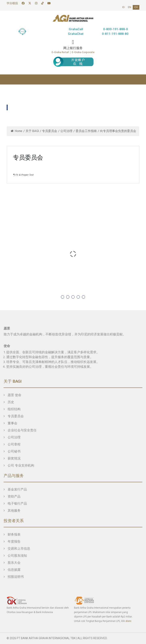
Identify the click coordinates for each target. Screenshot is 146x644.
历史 (9, 402)
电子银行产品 (15, 504)
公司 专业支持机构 (19, 466)
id (123, 7)
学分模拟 (12, 4)
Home (16, 131)
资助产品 (12, 497)
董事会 (10, 423)
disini (128, 621)
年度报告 (12, 542)
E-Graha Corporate (83, 52)
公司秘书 (12, 452)
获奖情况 (12, 459)
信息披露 (12, 570)
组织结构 (12, 409)
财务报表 (12, 535)
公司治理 (66, 131)
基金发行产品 (15, 490)
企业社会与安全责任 (20, 431)
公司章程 (12, 445)
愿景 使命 (12, 395)
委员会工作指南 (86, 131)
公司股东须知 (15, 556)
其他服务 (12, 511)
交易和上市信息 (17, 549)
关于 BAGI (32, 131)
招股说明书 (14, 577)
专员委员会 (50, 131)
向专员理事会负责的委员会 (118, 131)
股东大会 (12, 563)
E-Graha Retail (60, 52)
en (130, 7)
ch (136, 7)
